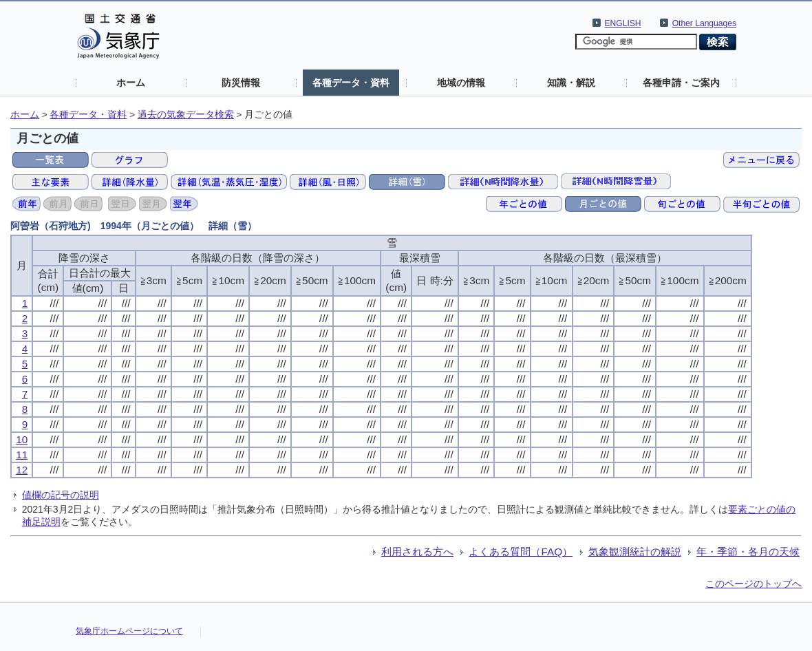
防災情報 (241, 83)
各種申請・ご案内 (681, 83)
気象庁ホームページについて (129, 631)
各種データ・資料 (351, 83)
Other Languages (704, 23)
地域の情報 (461, 83)
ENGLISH (623, 23)
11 (22, 455)
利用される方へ (417, 552)
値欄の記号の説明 (61, 495)
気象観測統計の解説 (635, 552)
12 (22, 470)
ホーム (131, 83)
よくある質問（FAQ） (521, 552)
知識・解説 (571, 83)
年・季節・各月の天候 (748, 552)
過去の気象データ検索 (186, 115)
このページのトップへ (754, 584)
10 (22, 439)
